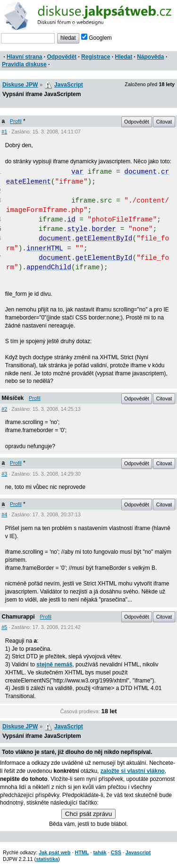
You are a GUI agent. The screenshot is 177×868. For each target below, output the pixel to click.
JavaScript (69, 85)
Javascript (138, 852)
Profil (16, 121)
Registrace (96, 57)
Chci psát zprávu (88, 814)
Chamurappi (18, 617)
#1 (4, 132)
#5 (4, 627)
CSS (116, 852)
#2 (4, 409)
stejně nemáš (54, 664)
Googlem (97, 38)
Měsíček (13, 398)
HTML (82, 852)
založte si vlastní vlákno (133, 771)
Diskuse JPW (20, 85)
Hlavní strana (24, 57)
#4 (4, 514)
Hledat (123, 57)
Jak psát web (55, 852)
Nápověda (150, 57)
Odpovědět (62, 57)
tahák (100, 852)
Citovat (164, 122)
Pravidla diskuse (24, 64)
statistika (47, 859)
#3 (4, 474)
